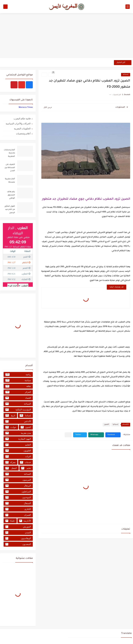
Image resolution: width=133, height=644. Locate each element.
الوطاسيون (18, 538)
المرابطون (18, 492)
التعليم (18, 445)
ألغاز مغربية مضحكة (10, 181)
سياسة (18, 380)
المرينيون (18, 480)
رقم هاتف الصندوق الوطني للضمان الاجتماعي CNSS (11, 195)
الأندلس (18, 421)
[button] (113, 435)
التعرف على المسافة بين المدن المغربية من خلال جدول (10, 168)
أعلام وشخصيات (23, 134)
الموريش (18, 527)
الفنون (26, 427)
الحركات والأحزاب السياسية (18, 124)
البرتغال (18, 486)
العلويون (18, 451)
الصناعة (18, 474)
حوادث (11, 427)
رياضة (18, 375)
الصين (106, 425)
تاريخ (10, 415)
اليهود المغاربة (18, 439)
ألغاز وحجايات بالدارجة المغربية (9, 153)
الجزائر (18, 392)
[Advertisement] (66, 36)
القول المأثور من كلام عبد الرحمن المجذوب (10, 210)
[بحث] (5, 7)
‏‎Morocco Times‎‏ (26, 107)
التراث (18, 456)
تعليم (26, 468)
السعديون (18, 544)
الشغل (11, 468)
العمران (18, 515)
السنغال (18, 503)
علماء (10, 521)
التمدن (18, 533)
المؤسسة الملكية (18, 410)
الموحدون (18, 497)
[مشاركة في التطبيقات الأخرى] (68, 435)
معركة (10, 462)
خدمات (25, 462)
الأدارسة (25, 521)
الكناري (18, 509)
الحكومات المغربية (22, 129)
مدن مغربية (18, 433)
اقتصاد (18, 398)
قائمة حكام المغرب (22, 119)
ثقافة (18, 386)
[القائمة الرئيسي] (128, 7)
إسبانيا (126, 75)
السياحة (18, 404)
